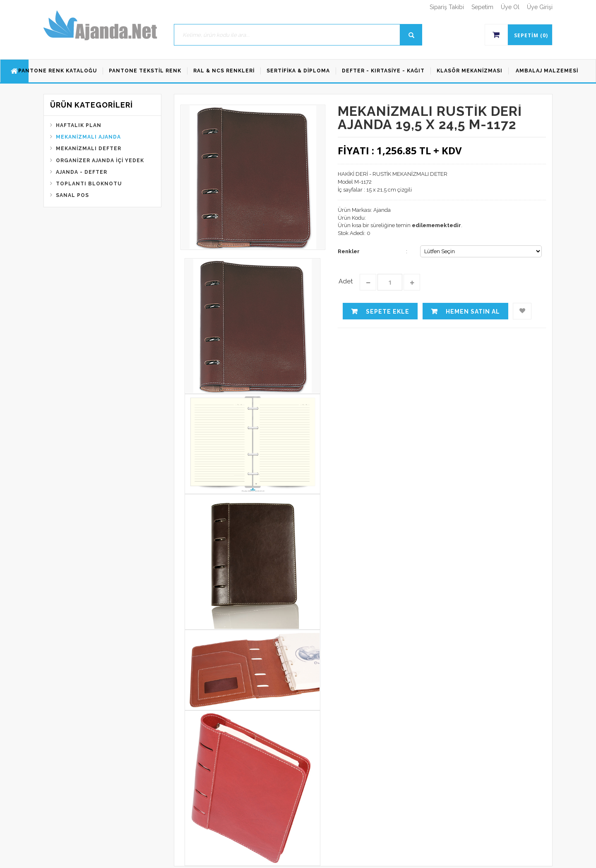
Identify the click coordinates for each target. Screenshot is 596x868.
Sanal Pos (72, 195)
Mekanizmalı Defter (89, 149)
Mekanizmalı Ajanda (88, 137)
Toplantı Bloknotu (89, 184)
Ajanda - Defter (82, 172)
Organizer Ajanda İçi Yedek (100, 161)
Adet (346, 281)
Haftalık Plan (79, 125)
